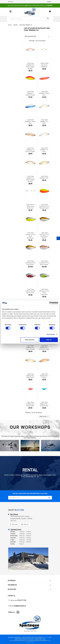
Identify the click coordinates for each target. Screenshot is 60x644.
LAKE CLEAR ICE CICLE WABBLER (44, 65)
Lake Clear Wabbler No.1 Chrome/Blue (44, 404)
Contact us (11, 596)
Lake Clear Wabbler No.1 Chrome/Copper (44, 347)
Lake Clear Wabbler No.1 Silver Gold (30, 376)
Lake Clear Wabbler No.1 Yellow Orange (30, 347)
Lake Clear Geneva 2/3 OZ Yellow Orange (44, 206)
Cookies (32, 642)
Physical (11, 640)
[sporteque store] (30, 559)
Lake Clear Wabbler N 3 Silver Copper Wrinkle (30, 66)
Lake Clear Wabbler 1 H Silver (44, 150)
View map (15, 524)
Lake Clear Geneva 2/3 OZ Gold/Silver (30, 263)
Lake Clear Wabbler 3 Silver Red (44, 93)
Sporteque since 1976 (30, 631)
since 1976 (45, 637)
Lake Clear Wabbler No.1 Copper (44, 376)
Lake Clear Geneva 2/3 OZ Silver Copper (44, 263)
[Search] (30, 19)
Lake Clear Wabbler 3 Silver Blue (30, 121)
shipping (26, 640)
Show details (51, 334)
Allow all (49, 340)
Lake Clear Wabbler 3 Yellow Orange (30, 93)
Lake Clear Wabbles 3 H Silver (44, 121)
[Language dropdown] (50, 2)
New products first (37, 37)
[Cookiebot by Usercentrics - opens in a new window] (51, 303)
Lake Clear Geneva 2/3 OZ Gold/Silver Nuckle (44, 235)
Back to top (44, 417)
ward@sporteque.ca (20, 606)
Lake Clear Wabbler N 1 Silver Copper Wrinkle (30, 179)
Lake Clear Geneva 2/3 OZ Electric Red (30, 291)
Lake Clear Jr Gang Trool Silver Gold (31, 206)
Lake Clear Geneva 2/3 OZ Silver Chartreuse (30, 235)
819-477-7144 (22, 600)
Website (26, 524)
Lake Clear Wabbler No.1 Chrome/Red (30, 404)
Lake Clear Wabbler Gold (44, 177)
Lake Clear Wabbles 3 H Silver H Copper (30, 150)
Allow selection (30, 340)
